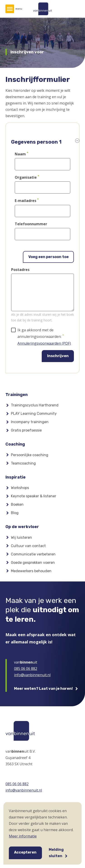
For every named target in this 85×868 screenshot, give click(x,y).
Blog (15, 513)
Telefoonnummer (31, 224)
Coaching (15, 444)
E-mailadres (25, 201)
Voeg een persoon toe (49, 257)
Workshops (20, 488)
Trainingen (17, 395)
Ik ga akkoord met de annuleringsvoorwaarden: (39, 333)
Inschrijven (58, 356)
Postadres (20, 270)
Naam (20, 154)
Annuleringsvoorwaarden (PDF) (44, 343)
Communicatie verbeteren (33, 554)
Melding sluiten (56, 853)
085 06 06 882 (26, 669)
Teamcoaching (23, 463)
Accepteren (25, 852)
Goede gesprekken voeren (33, 563)
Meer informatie (23, 836)
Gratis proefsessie (26, 430)
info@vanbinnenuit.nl (32, 675)
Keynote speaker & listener (34, 496)
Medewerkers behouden (31, 571)
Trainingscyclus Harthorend (35, 405)
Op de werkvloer (22, 527)
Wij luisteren (21, 537)
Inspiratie (16, 477)
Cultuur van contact (28, 546)
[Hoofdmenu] (10, 9)
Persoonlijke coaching (30, 455)
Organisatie (26, 177)
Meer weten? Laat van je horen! (43, 689)
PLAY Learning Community (34, 414)
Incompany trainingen (30, 422)
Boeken (17, 504)
